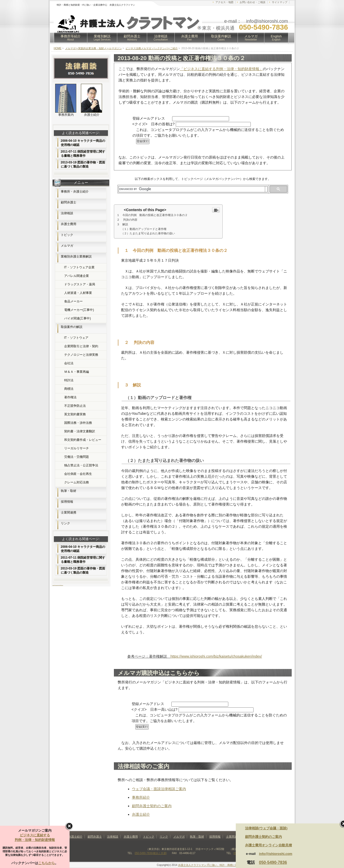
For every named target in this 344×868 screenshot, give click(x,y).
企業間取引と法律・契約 (81, 346)
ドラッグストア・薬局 (80, 284)
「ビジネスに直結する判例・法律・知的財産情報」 (221, 69)
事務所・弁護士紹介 (75, 192)
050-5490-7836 (273, 862)
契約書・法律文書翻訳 (80, 431)
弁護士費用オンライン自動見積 (269, 845)
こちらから (47, 863)
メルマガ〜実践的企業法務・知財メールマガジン (94, 48)
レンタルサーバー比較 (56, 585)
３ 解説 (122, 224)
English (276, 38)
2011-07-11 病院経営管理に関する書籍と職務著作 (83, 154)
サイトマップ (280, 2)
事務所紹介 (141, 797)
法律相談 (161, 38)
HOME (58, 48)
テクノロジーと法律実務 (81, 355)
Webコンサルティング (62, 585)
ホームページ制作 (54, 585)
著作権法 (70, 397)
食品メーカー (73, 301)
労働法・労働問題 (77, 457)
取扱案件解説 (221, 38)
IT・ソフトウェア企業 (79, 267)
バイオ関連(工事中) (78, 318)
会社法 (69, 363)
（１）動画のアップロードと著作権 (144, 229)
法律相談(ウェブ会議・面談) (266, 828)
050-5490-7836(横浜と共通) (151, 853)
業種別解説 (102, 38)
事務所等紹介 (71, 38)
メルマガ (251, 38)
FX (55, 585)
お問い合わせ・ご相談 (253, 2)
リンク (65, 523)
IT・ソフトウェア (76, 338)
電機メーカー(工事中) (79, 310)
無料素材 (60, 585)
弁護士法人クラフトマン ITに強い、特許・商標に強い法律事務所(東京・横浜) (223, 865)
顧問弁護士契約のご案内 (152, 806)
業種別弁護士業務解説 (76, 257)
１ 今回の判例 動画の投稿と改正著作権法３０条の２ (152, 215)
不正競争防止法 (75, 406)
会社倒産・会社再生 (78, 474)
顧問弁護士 (132, 38)
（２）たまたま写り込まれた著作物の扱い (148, 233)
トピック (67, 235)
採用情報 (67, 502)
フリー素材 (58, 585)
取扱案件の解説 (72, 327)
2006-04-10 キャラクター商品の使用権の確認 (83, 143)
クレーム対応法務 (77, 482)
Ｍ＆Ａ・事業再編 (77, 372)
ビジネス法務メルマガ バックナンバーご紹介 (152, 48)
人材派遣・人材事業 (78, 293)
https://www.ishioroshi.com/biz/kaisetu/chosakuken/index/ (216, 656)
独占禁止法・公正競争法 (81, 465)
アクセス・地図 (224, 2)
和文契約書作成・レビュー (83, 440)
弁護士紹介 (141, 814)
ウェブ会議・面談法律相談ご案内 (159, 789)
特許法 (69, 380)
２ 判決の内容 (127, 220)
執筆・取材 (69, 491)
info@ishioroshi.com (276, 854)
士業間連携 (69, 512)
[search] (192, 189)
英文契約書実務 (75, 414)
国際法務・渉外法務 (78, 423)
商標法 (69, 389)
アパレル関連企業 (77, 276)
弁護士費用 (190, 38)
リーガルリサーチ (77, 448)
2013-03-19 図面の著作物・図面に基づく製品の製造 (83, 164)
